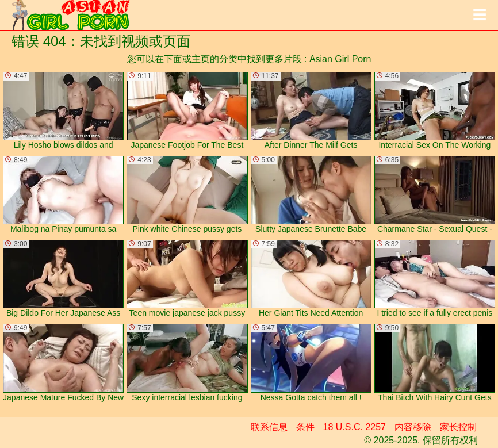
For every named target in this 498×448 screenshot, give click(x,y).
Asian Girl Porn (340, 59)
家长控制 (458, 427)
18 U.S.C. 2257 (355, 427)
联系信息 (269, 427)
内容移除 (413, 427)
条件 (305, 427)
